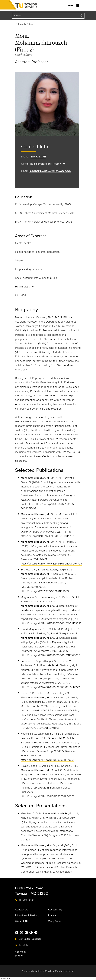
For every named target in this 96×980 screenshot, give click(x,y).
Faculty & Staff (26, 24)
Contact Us (22, 910)
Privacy (52, 915)
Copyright (20, 952)
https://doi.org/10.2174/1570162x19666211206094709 (51, 564)
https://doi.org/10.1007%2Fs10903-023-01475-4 (48, 536)
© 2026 (19, 956)
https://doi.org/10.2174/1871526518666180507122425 (51, 687)
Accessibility (55, 910)
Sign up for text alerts (28, 939)
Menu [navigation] (74, 6)
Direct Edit (5, 979)
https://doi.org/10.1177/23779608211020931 (45, 591)
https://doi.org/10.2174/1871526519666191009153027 (51, 623)
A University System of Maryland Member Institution (48, 971)
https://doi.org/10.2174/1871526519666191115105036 (50, 655)
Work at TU (22, 921)
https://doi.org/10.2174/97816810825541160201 (47, 760)
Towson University (32, 6)
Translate (22, 945)
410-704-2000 (24, 900)
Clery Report (55, 921)
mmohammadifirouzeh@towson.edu (50, 171)
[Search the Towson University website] (48, 16)
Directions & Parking (27, 915)
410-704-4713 (38, 157)
